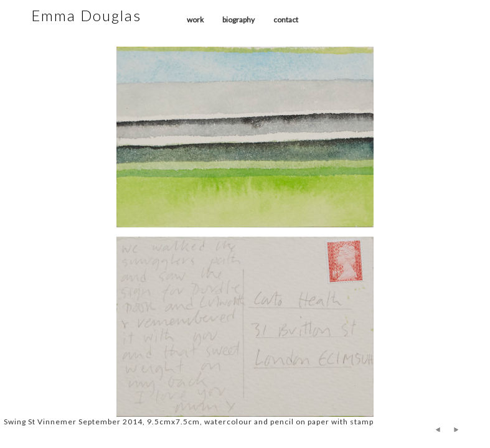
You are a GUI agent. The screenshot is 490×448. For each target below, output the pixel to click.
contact (286, 20)
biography (238, 20)
